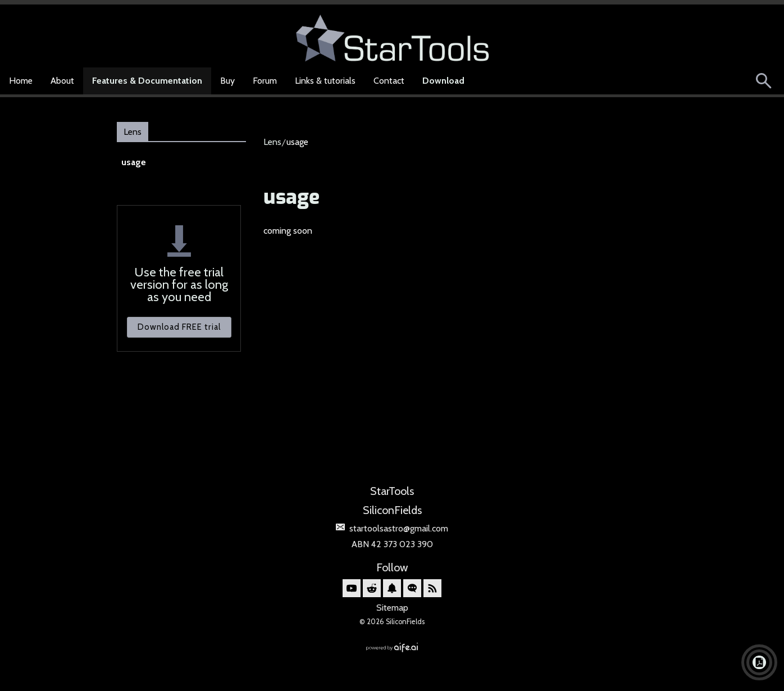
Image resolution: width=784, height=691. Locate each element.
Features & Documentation (147, 81)
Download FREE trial (179, 327)
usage (134, 162)
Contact (389, 81)
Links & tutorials (325, 81)
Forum (265, 81)
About (62, 81)
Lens (133, 132)
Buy (227, 81)
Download (443, 81)
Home (21, 81)
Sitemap (392, 608)
